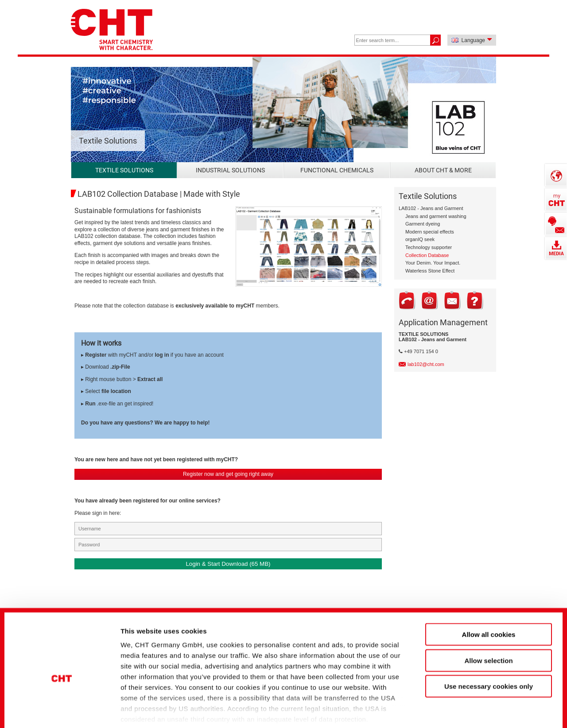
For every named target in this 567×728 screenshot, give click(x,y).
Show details (469, 706)
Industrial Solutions (230, 170)
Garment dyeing (423, 224)
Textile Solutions (124, 170)
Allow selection (488, 613)
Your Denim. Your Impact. (433, 263)
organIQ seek (420, 239)
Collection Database (427, 255)
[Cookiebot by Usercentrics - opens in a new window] (62, 706)
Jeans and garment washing (436, 216)
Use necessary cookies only (489, 639)
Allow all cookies (489, 587)
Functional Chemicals (337, 170)
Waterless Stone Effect (430, 271)
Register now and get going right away (228, 474)
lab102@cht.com (426, 364)
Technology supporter (429, 247)
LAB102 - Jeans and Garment (431, 208)
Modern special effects (430, 232)
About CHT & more (443, 170)
